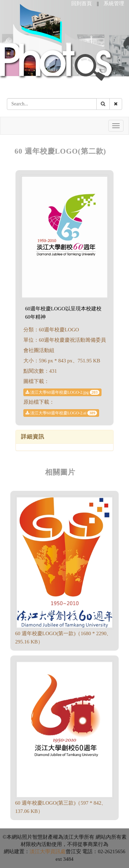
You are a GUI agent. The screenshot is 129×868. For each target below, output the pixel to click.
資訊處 (58, 851)
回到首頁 (82, 3)
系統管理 (114, 3)
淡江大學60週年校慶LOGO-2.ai (61, 413)
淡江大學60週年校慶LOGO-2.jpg (62, 392)
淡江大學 (40, 851)
